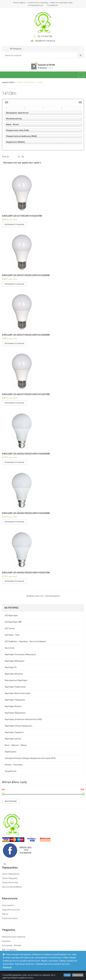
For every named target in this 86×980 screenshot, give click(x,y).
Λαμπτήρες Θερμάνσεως (15, 713)
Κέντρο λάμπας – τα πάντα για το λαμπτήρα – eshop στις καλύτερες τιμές (43, 3)
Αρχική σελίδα (8, 82)
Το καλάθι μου (53, 5)
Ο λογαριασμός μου (36, 5)
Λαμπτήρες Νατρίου (13, 706)
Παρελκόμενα (10, 752)
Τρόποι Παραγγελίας (11, 874)
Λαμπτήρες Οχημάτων (14, 732)
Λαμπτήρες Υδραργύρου (15, 700)
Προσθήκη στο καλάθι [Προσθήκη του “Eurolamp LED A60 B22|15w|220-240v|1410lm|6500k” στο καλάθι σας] (14, 464)
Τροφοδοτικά (11, 771)
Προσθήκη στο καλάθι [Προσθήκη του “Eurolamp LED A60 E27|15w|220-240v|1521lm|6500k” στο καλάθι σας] (14, 286)
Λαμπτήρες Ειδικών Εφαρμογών (18, 726)
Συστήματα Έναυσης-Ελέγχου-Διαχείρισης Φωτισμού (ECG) (30, 758)
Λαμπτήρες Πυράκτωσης (15, 687)
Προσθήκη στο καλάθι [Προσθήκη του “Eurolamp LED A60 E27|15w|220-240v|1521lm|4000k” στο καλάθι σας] (14, 346)
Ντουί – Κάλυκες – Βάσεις (16, 745)
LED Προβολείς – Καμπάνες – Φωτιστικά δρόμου (25, 641)
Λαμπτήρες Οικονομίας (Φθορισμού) (20, 654)
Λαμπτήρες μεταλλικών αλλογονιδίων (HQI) (23, 719)
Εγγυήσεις (6, 941)
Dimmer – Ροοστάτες (14, 765)
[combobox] (43, 56)
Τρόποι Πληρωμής (10, 878)
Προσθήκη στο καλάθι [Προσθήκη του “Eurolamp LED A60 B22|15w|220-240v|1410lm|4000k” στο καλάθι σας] (14, 524)
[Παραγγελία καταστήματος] (22, 163)
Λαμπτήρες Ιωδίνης (13, 739)
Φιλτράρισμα (11, 801)
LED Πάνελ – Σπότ (12, 635)
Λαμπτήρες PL (11, 667)
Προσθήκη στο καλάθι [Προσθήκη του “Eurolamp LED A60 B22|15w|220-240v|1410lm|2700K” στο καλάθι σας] (14, 583)
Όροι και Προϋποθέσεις (12, 887)
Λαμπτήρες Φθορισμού (15, 661)
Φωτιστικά (10, 648)
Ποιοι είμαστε (8, 905)
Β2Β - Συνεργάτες (9, 950)
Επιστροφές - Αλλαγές (12, 945)
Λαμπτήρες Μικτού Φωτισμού (18, 693)
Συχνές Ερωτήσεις (10, 918)
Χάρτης (5, 914)
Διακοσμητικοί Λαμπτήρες (16, 680)
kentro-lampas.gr (17, 975)
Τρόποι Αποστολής (10, 882)
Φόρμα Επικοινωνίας (11, 910)
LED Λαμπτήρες (11, 615)
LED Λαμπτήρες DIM (13, 622)
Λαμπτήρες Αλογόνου (14, 674)
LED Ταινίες (10, 628)
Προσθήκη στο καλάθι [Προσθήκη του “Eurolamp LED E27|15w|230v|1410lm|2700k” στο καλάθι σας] (14, 227)
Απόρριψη (7, 967)
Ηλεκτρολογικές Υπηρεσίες (14, 937)
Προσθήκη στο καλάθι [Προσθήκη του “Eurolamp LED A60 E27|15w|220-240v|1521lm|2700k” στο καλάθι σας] (14, 405)
